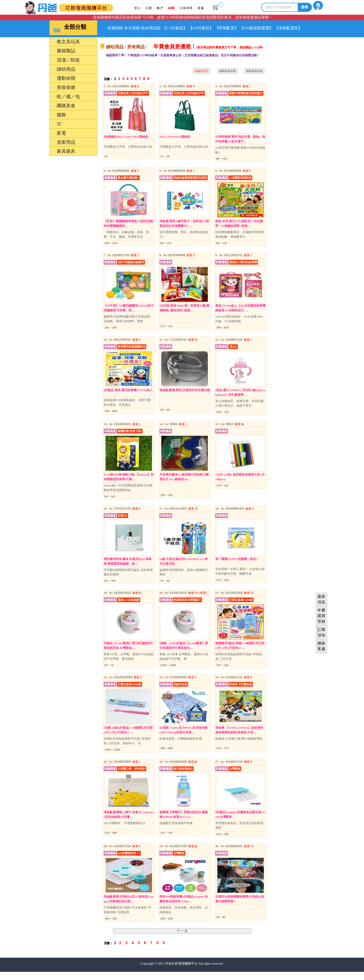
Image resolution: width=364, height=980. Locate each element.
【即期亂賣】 (254, 28)
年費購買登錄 (321, 616)
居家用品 (66, 151)
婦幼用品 (66, 77)
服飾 (61, 123)
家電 (61, 141)
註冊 (150, 8)
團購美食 (66, 114)
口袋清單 (191, 8)
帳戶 (162, 8)
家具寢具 (66, 160)
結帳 (175, 8)
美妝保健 (66, 96)
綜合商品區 (164, 28)
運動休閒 (66, 87)
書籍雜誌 (66, 59)
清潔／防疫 (68, 68)
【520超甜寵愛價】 (289, 28)
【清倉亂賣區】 (124, 42)
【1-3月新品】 (192, 28)
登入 (138, 8)
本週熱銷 (118, 28)
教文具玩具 (68, 50)
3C (59, 132)
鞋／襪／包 (68, 105)
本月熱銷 (139, 28)
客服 (207, 8)
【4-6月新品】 (224, 28)
